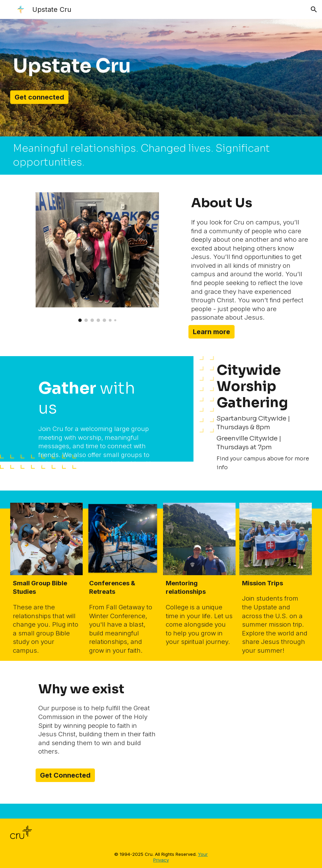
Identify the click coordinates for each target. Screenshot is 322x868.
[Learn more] (212, 332)
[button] (314, 9)
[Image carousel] (97, 257)
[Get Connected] (65, 775)
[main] (85, 66)
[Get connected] (39, 97)
